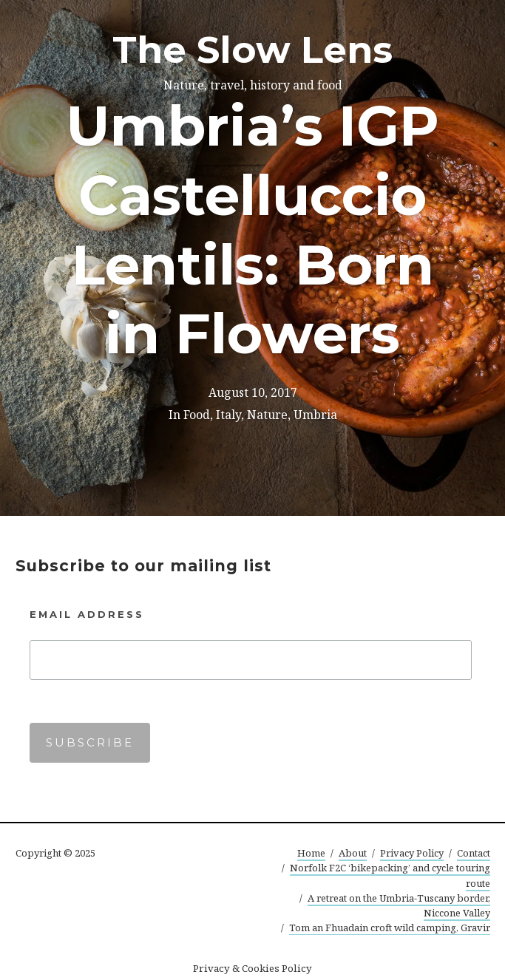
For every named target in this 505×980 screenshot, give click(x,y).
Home (311, 853)
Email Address (87, 614)
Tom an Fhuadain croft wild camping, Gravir (390, 928)
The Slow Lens (253, 50)
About (353, 853)
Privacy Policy (412, 853)
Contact (474, 853)
